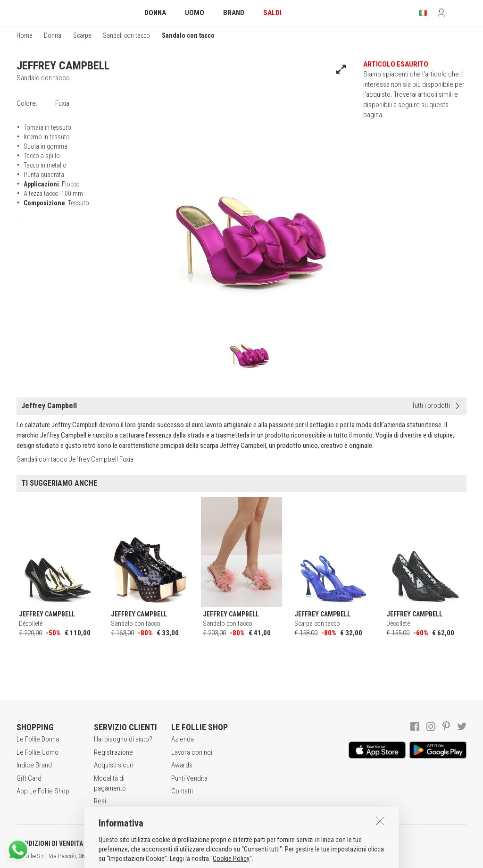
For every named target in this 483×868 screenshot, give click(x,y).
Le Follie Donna (38, 739)
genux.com (302, 856)
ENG (335, 856)
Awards (182, 765)
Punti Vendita (189, 778)
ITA (324, 856)
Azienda (183, 739)
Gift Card (29, 778)
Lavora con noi (192, 752)
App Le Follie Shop (43, 791)
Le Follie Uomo (37, 752)
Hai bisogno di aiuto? (123, 739)
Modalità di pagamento (110, 783)
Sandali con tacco (126, 35)
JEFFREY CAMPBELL (63, 66)
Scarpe (82, 35)
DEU (347, 856)
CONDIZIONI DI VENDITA (50, 843)
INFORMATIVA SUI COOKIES (248, 843)
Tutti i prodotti (431, 405)
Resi (100, 801)
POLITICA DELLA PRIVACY (146, 843)
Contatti (182, 791)
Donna (53, 35)
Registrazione (113, 752)
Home (24, 35)
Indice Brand (34, 765)
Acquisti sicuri (114, 765)
